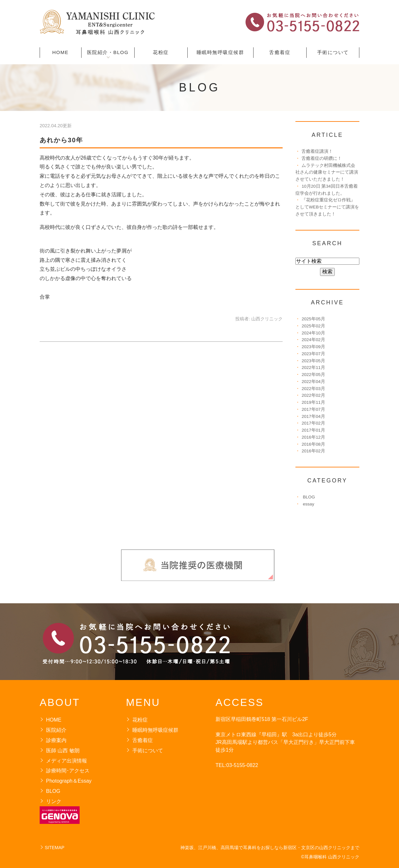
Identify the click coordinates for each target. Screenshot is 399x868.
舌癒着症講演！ (317, 151)
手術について (333, 52)
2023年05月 (313, 361)
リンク (54, 801)
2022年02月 (313, 395)
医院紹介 (56, 730)
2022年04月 (313, 382)
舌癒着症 (280, 52)
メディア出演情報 (66, 761)
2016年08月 (313, 444)
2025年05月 (313, 319)
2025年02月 (313, 326)
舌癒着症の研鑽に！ (322, 158)
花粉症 (161, 52)
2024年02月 (313, 340)
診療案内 (56, 740)
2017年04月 (313, 416)
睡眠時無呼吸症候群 (220, 52)
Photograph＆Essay (69, 781)
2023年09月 (313, 347)
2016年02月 (313, 451)
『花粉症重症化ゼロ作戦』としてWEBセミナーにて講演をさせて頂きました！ (327, 207)
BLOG (309, 497)
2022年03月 (313, 389)
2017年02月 (313, 423)
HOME (61, 52)
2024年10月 (313, 333)
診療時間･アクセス (68, 771)
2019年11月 (313, 402)
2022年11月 (313, 368)
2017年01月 (313, 430)
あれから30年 (61, 140)
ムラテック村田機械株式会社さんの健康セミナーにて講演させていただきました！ (327, 172)
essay (309, 504)
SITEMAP (55, 848)
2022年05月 (313, 375)
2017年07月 (313, 409)
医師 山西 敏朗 (63, 751)
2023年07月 (313, 354)
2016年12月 (313, 437)
